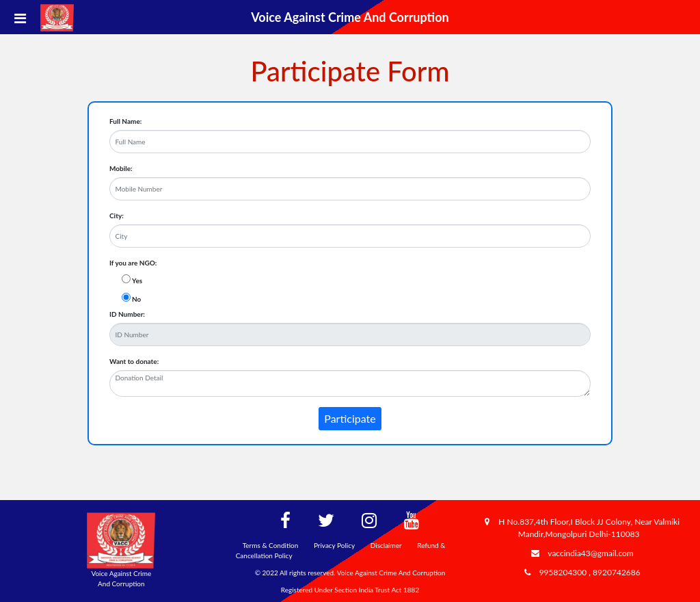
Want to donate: (134, 361)
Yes (137, 280)
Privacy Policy (334, 545)
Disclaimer (386, 545)
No (136, 299)
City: (117, 215)
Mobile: (121, 168)
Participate (350, 418)
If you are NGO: (133, 263)
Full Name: (125, 121)
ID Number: (127, 314)
